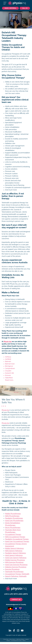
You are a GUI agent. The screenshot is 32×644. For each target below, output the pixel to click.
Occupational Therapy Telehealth (17, 574)
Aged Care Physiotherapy (14, 521)
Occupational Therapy (13, 535)
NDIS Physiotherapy (12, 516)
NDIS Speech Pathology (14, 551)
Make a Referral (10, 8)
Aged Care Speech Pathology (16, 558)
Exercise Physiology (12, 569)
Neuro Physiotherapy (13, 528)
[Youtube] (22, 631)
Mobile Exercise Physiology (15, 560)
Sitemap (24, 641)
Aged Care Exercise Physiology (16, 565)
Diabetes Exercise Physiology (16, 567)
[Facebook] (14, 631)
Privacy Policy (6, 639)
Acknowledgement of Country (16, 641)
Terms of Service (12, 639)
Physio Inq (8, 342)
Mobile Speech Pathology (14, 548)
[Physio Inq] (17, 3)
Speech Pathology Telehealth (16, 576)
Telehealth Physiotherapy (14, 572)
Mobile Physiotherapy (13, 514)
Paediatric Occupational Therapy (17, 539)
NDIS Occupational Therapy (15, 537)
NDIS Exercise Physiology (14, 562)
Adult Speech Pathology (14, 555)
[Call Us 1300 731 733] (25, 8)
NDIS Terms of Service (20, 639)
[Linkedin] (10, 631)
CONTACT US (16, 600)
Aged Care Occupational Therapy (17, 541)
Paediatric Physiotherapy (14, 518)
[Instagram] (18, 631)
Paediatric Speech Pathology (16, 553)
